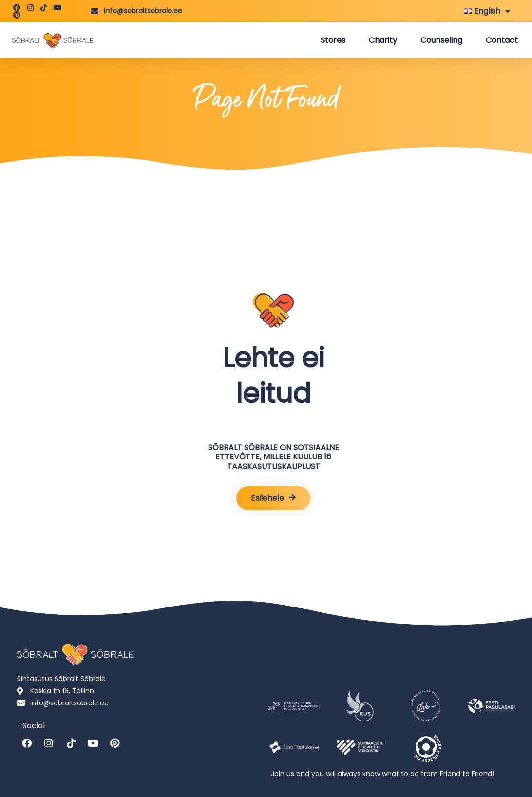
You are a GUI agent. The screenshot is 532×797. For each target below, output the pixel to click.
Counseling (441, 40)
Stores (333, 40)
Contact (502, 40)
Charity (383, 40)
